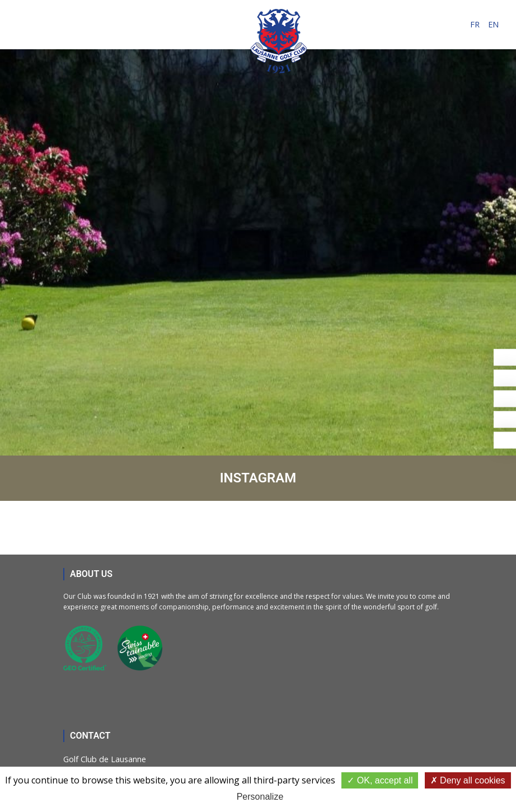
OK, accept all (380, 780)
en (493, 24)
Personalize (260, 797)
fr (475, 24)
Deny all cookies (468, 780)
